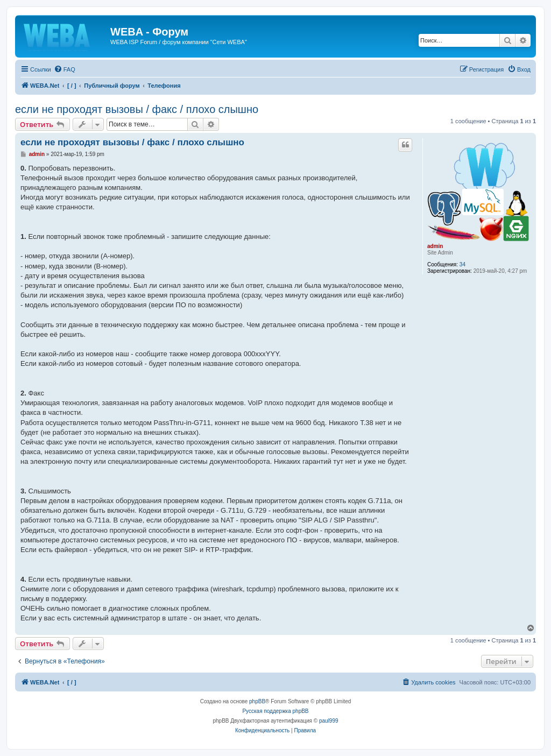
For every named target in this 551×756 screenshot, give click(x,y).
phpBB (257, 701)
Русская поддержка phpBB (275, 711)
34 (462, 264)
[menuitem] (65, 69)
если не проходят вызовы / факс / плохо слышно (137, 109)
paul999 (329, 721)
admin (435, 246)
